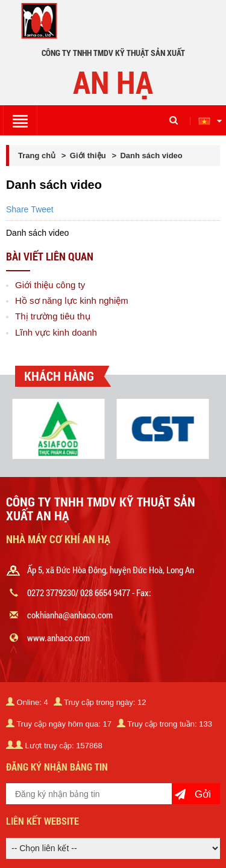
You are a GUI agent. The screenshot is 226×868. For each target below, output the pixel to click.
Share (17, 209)
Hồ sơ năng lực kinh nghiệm (72, 300)
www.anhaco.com (58, 638)
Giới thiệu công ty (50, 285)
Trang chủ (38, 155)
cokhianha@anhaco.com (70, 615)
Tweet (42, 209)
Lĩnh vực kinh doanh (56, 332)
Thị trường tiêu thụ (53, 316)
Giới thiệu (88, 155)
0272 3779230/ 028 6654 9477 (79, 593)
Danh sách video (151, 155)
